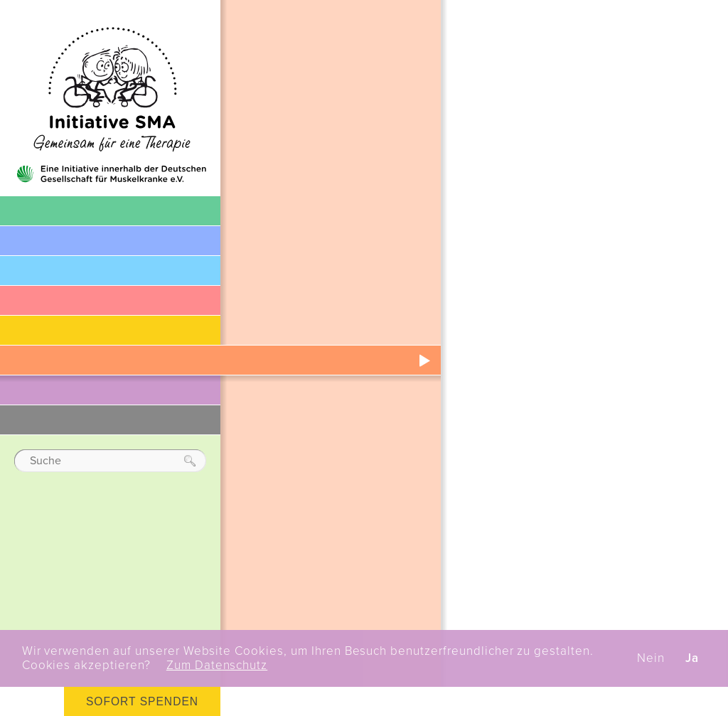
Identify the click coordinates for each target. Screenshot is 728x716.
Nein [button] (651, 658)
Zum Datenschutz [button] (217, 666)
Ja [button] (692, 658)
